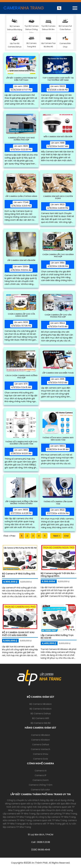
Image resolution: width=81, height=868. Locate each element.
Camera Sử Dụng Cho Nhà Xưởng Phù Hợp (21, 139)
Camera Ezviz (41, 759)
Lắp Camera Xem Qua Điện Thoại (58, 373)
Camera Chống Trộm (41, 785)
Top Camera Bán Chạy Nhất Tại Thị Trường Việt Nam (58, 79)
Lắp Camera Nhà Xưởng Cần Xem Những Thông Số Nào (21, 503)
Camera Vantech (40, 749)
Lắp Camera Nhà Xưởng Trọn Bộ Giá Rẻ (57, 637)
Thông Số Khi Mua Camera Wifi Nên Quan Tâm (58, 439)
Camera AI (41, 771)
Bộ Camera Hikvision (40, 704)
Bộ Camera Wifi (40, 718)
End (66, 536)
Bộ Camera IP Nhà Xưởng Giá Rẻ (19, 575)
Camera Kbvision (40, 740)
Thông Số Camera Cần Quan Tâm (58, 503)
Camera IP (40, 775)
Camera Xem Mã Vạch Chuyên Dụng (58, 197)
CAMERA (24, 8)
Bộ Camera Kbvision (40, 709)
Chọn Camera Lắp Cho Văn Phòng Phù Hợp (58, 316)
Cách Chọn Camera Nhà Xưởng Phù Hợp (21, 377)
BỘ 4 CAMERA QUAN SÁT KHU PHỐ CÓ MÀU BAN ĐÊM (18, 634)
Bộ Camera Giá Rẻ (41, 723)
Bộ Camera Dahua (41, 714)
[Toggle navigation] (75, 8)
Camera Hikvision (40, 735)
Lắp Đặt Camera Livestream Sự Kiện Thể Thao (21, 79)
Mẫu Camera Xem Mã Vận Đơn (58, 137)
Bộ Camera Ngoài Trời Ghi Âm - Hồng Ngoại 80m (58, 575)
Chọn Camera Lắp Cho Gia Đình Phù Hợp (58, 256)
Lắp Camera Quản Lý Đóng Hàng (21, 196)
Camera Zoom (41, 780)
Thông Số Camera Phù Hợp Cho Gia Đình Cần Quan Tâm (21, 443)
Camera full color (40, 790)
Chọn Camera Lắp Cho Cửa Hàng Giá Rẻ (21, 315)
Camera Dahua (41, 745)
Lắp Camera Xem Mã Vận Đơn (21, 260)
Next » (56, 536)
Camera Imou (41, 754)
